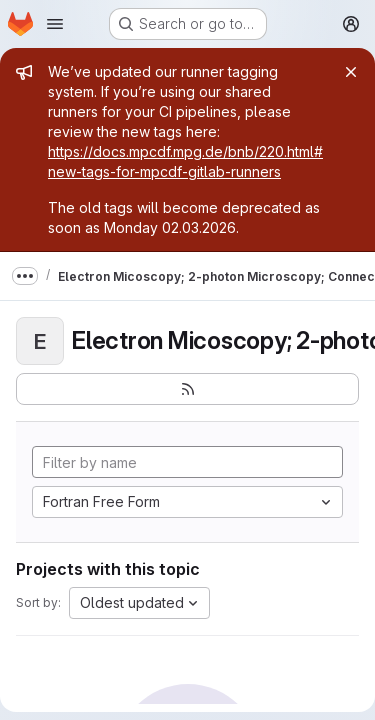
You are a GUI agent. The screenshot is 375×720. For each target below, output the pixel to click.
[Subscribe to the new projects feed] (187, 389)
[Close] (351, 72)
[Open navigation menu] (55, 24)
